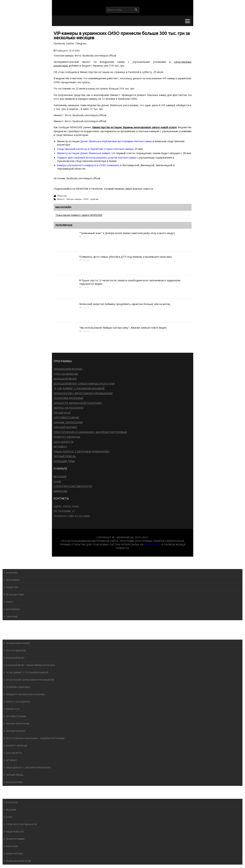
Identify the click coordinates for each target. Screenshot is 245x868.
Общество (62, 196)
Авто (8, 630)
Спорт (10, 602)
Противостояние (66, 417)
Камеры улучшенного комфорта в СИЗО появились (88, 165)
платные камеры (74, 199)
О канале (11, 795)
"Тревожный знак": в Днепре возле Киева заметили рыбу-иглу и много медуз (127, 233)
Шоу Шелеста (64, 442)
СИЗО (86, 199)
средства (94, 199)
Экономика (13, 580)
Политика (12, 573)
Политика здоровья (68, 398)
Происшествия (15, 595)
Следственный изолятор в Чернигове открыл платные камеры (96, 149)
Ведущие (60, 476)
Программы (13, 636)
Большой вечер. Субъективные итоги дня (84, 383)
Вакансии (60, 491)
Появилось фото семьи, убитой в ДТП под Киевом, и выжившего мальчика (125, 257)
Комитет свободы (67, 437)
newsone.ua (152, 544)
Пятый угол (62, 413)
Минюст (61, 199)
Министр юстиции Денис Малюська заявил (84, 153)
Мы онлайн (63, 207)
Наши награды (14, 854)
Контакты (12, 802)
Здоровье (12, 616)
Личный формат (65, 427)
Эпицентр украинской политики (78, 403)
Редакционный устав (18, 861)
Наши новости (15, 832)
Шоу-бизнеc (13, 609)
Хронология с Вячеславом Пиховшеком (83, 393)
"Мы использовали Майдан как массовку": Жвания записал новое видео (123, 328)
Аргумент (60, 446)
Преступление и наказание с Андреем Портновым (90, 432)
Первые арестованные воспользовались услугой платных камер (97, 157)
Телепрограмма (15, 839)
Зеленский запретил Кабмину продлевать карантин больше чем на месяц (125, 304)
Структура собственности (73, 486)
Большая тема (64, 461)
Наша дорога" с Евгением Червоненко (81, 451)
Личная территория (68, 422)
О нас (58, 481)
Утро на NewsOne (66, 374)
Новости (11, 566)
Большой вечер (65, 379)
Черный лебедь (65, 456)
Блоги (9, 789)
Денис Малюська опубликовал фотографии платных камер (116, 141)
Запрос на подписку (69, 408)
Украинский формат (68, 369)
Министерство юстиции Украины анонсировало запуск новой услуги (134, 127)
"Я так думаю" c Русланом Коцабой (79, 388)
